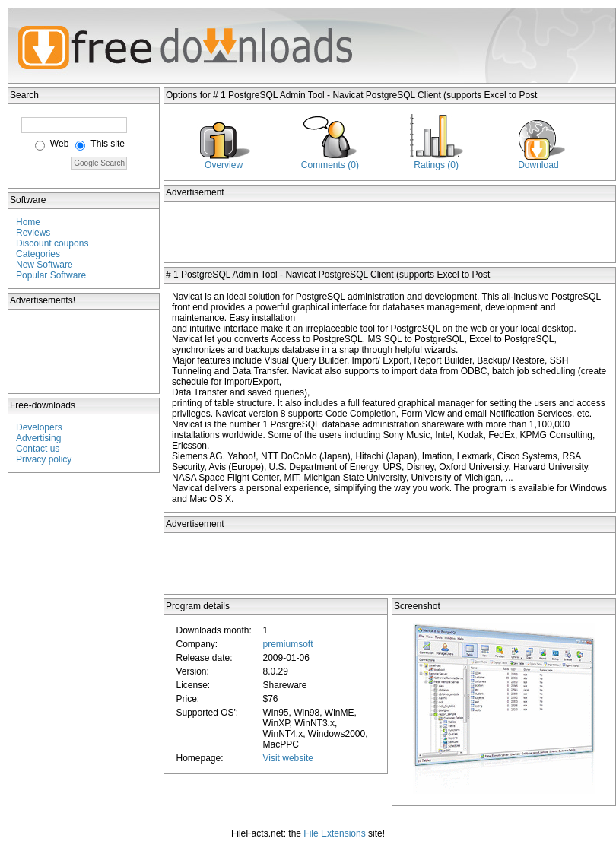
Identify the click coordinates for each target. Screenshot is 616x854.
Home (28, 222)
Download (538, 165)
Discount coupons (52, 243)
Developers (39, 427)
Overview (224, 165)
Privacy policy (44, 459)
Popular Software (51, 275)
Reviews (33, 233)
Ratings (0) (436, 165)
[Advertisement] (84, 351)
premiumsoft (287, 644)
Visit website (287, 758)
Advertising (38, 438)
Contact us (38, 449)
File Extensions (334, 833)
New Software (44, 265)
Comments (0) (330, 165)
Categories (38, 254)
